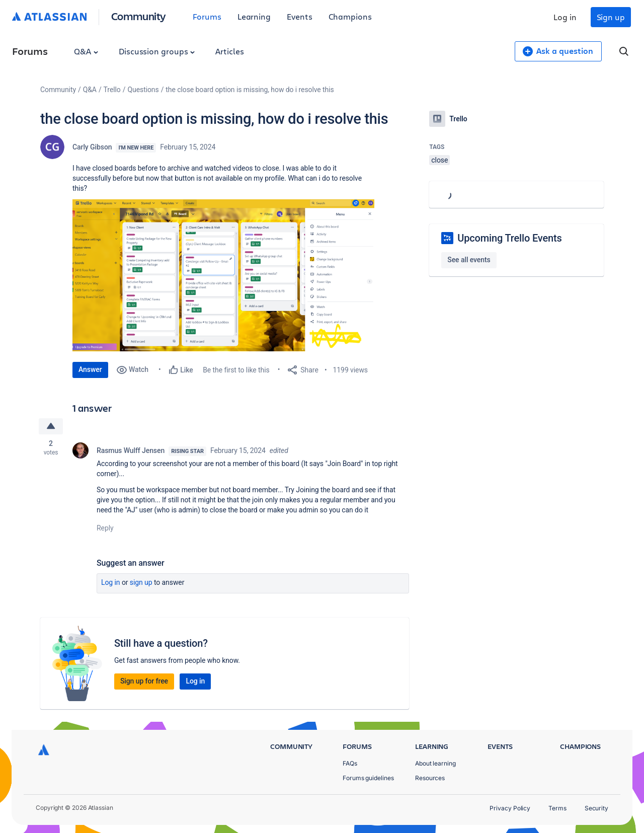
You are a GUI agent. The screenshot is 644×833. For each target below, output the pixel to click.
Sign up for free (144, 681)
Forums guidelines (368, 778)
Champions (350, 16)
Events (300, 16)
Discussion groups (157, 51)
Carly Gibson (92, 147)
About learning (435, 763)
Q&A (86, 51)
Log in (565, 17)
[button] (223, 275)
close (439, 160)
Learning (254, 16)
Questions (143, 90)
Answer (90, 369)
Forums (207, 16)
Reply (105, 528)
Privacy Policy (510, 808)
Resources (430, 778)
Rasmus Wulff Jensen (131, 450)
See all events (469, 260)
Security (596, 808)
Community (139, 16)
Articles (229, 51)
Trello (112, 90)
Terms (557, 808)
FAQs (350, 763)
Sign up (611, 17)
